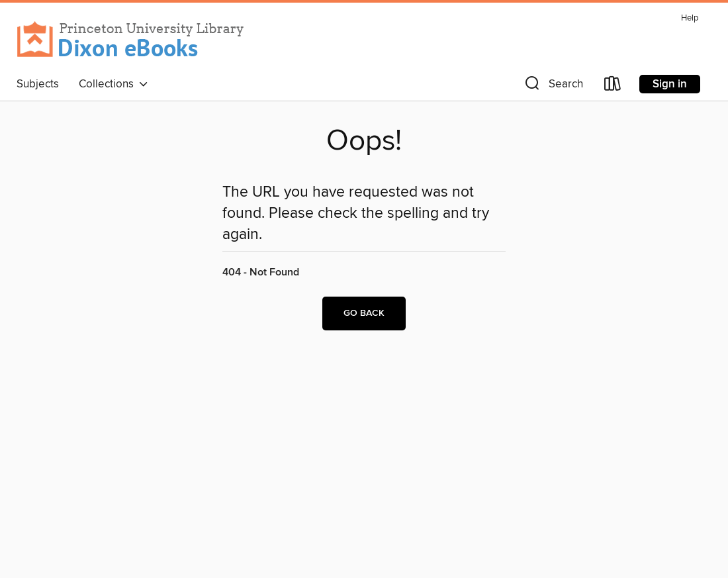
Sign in (670, 84)
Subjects (38, 84)
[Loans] (613, 86)
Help (690, 18)
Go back (364, 313)
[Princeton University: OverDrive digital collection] (131, 40)
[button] (553, 86)
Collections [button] (114, 84)
